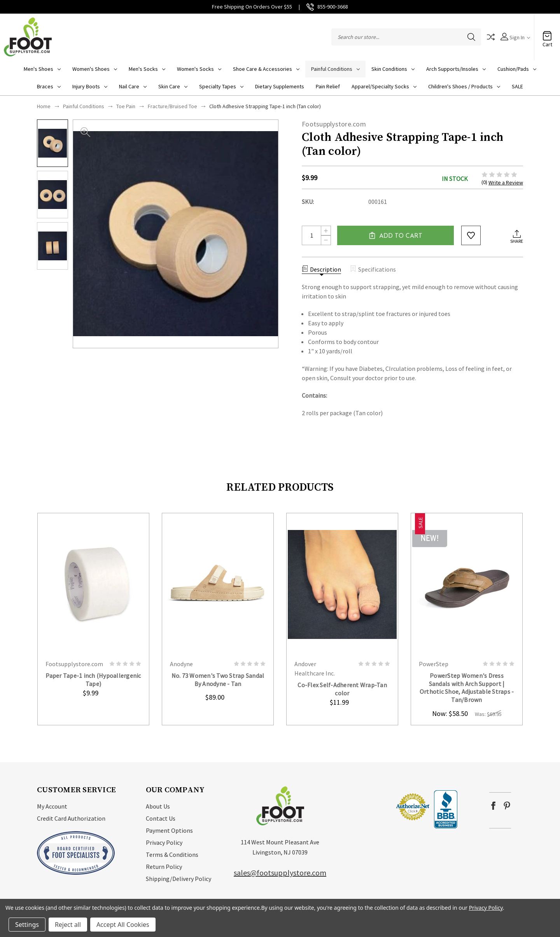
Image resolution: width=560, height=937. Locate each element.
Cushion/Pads (517, 69)
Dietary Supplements (280, 86)
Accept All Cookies (123, 925)
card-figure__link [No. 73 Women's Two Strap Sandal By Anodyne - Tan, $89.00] (218, 584)
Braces (49, 86)
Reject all (68, 925)
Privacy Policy (164, 842)
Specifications (373, 269)
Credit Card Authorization (71, 818)
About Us (158, 806)
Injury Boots (90, 86)
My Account (52, 806)
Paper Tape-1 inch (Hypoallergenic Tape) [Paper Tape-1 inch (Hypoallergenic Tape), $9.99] (93, 680)
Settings (27, 925)
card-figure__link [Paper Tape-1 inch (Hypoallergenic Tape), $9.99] (93, 584)
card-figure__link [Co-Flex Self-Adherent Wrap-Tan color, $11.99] (342, 584)
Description (321, 269)
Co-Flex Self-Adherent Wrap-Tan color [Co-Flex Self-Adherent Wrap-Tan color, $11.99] (342, 689)
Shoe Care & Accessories (266, 69)
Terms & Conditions (172, 855)
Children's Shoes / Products (464, 86)
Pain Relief (328, 86)
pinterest (507, 806)
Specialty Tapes (221, 86)
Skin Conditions (393, 69)
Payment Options (169, 830)
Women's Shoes (95, 69)
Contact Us (161, 818)
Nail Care (133, 86)
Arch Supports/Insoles (456, 69)
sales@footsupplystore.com (280, 873)
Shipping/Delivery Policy (178, 879)
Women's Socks (199, 69)
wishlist (471, 235)
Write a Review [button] (506, 182)
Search (471, 37)
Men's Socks (147, 69)
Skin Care (173, 86)
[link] (372, 806)
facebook (493, 806)
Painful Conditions (335, 69)
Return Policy (164, 867)
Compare (491, 37)
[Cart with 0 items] (547, 33)
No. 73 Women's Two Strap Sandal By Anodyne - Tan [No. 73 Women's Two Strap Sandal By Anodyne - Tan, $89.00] (218, 680)
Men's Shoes (42, 69)
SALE (517, 86)
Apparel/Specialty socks (384, 86)
